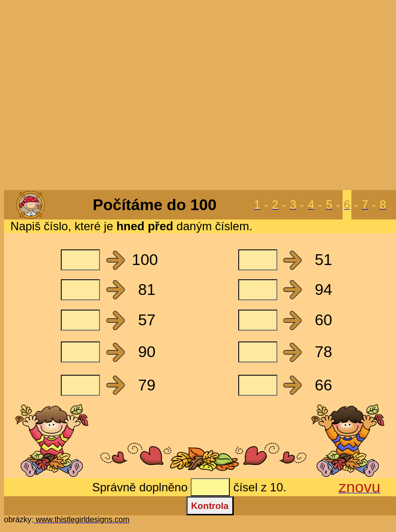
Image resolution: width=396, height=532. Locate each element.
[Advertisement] (196, 96)
